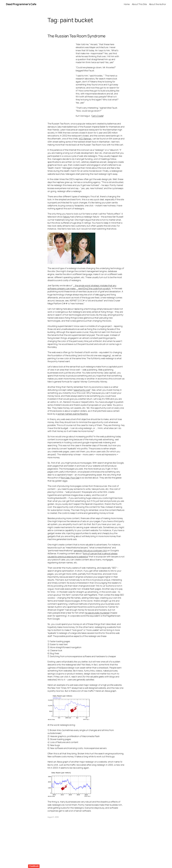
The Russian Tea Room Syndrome (77, 36)
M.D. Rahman (85, 139)
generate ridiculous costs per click (90, 550)
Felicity (66, 217)
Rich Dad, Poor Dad (70, 478)
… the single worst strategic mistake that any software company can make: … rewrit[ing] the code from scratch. (82, 287)
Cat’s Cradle (97, 116)
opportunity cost (82, 390)
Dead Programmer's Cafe (21, 4)
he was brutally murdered (97, 613)
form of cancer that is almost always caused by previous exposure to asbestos (83, 555)
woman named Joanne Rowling (73, 414)
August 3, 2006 (53, 817)
